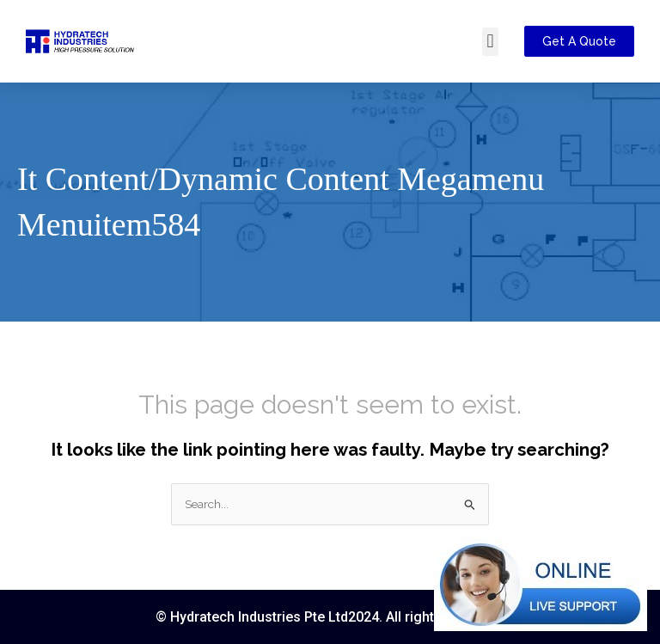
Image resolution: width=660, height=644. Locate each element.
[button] (490, 42)
